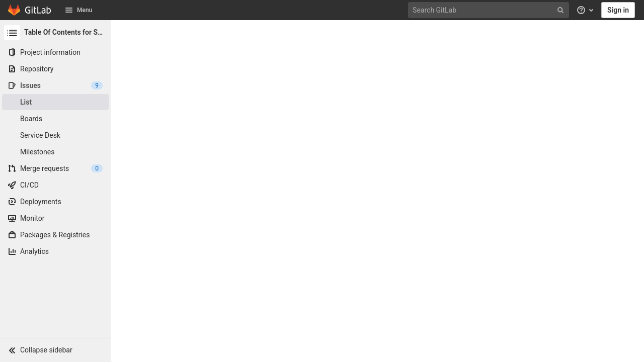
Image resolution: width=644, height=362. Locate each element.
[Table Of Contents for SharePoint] (55, 32)
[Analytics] (55, 251)
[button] (55, 350)
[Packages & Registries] (55, 235)
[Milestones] (55, 152)
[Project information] (55, 52)
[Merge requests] (55, 168)
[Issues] (55, 85)
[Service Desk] (55, 135)
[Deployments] (55, 202)
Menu (78, 10)
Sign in (618, 10)
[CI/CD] (55, 185)
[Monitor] (55, 218)
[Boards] (55, 119)
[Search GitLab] (490, 10)
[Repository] (55, 69)
